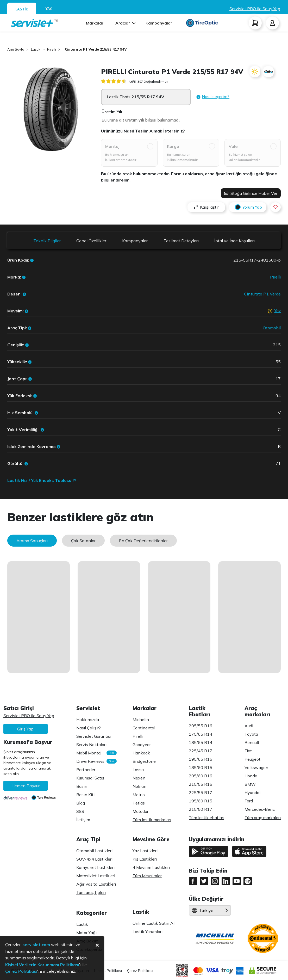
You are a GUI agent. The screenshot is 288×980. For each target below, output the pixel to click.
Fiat (248, 751)
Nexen (139, 778)
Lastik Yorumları (148, 931)
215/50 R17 (201, 809)
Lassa (138, 770)
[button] (213, 97)
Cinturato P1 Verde (262, 294)
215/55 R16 (201, 784)
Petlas (139, 803)
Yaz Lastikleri (145, 851)
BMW (250, 784)
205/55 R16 (201, 726)
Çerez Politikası (140, 971)
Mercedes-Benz (260, 809)
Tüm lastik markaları (152, 820)
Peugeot (252, 759)
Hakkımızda (88, 719)
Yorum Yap (248, 207)
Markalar (95, 23)
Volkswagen (256, 767)
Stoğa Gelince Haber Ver (251, 193)
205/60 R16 (201, 776)
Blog (81, 803)
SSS (80, 811)
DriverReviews (94, 761)
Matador (140, 811)
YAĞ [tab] (49, 9)
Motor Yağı (86, 933)
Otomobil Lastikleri (94, 851)
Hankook (141, 753)
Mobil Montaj (94, 753)
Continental (144, 728)
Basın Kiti (85, 795)
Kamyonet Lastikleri (95, 867)
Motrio (139, 795)
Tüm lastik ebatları (206, 818)
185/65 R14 (201, 742)
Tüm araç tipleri (91, 892)
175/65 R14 (201, 734)
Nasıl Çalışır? (89, 728)
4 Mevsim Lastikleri (151, 867)
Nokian (139, 786)
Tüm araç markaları (263, 818)
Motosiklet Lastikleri (96, 876)
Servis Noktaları (91, 745)
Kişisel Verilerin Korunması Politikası (42, 965)
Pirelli (275, 277)
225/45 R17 (201, 751)
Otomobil (272, 328)
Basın (82, 786)
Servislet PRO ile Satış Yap (255, 9)
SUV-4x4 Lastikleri (94, 859)
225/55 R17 (201, 793)
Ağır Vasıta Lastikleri (96, 884)
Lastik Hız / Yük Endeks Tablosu (42, 480)
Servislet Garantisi (94, 736)
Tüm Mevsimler (147, 876)
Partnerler (86, 770)
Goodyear (142, 745)
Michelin (141, 719)
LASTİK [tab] (22, 9)
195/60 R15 (201, 801)
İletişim (83, 820)
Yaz (277, 311)
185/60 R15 (201, 767)
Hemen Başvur (26, 786)
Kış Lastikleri (145, 859)
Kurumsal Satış (90, 778)
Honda (251, 776)
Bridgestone (144, 761)
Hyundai (252, 793)
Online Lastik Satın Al (154, 923)
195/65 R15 (201, 759)
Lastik (82, 924)
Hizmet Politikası (108, 971)
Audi (249, 726)
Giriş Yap (25, 729)
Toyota (251, 734)
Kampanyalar (159, 23)
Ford (249, 801)
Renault (252, 742)
